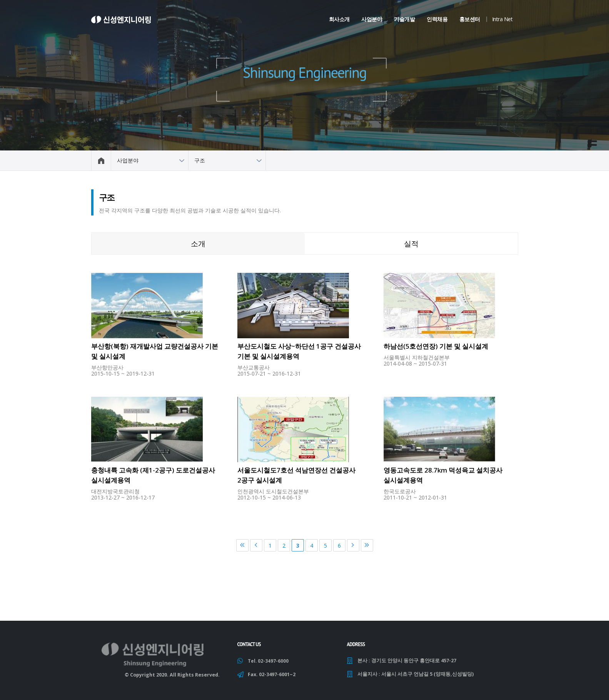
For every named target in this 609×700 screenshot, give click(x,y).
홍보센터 (470, 19)
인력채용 (437, 19)
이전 (256, 545)
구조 (200, 160)
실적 (411, 243)
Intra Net (502, 19)
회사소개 (339, 19)
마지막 (367, 545)
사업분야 (372, 19)
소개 (198, 243)
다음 (353, 545)
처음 (242, 545)
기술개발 (404, 19)
